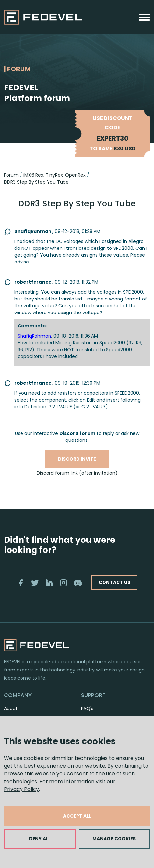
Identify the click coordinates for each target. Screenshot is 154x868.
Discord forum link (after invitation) (77, 473)
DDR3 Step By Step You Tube (36, 182)
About (11, 708)
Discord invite (77, 459)
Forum (11, 175)
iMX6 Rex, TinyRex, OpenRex (55, 175)
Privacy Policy (21, 789)
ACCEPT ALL (77, 816)
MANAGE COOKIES (114, 839)
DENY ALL (40, 839)
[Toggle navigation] (144, 17)
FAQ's (87, 708)
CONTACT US (114, 582)
